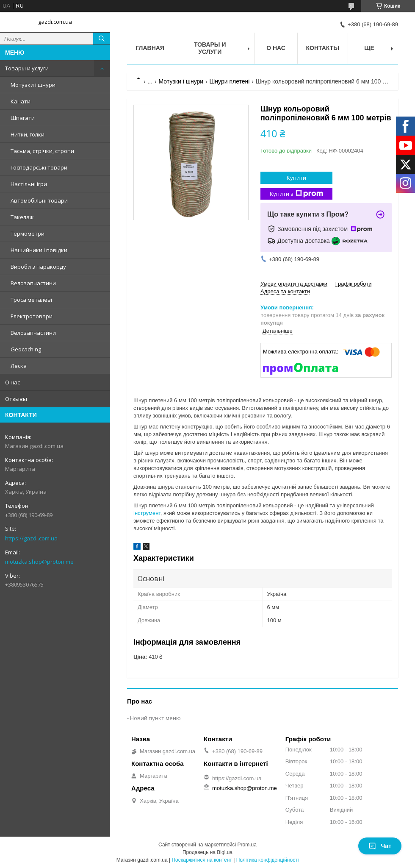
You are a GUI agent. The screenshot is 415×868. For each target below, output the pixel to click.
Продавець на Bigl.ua (207, 852)
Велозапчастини (33, 283)
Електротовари (32, 316)
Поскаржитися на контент (202, 860)
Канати (21, 101)
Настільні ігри (29, 184)
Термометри (28, 234)
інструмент (147, 513)
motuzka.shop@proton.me (39, 562)
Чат (380, 846)
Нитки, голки (28, 134)
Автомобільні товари (39, 200)
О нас (12, 382)
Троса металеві (31, 300)
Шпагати (23, 118)
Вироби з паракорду (38, 267)
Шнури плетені (230, 81)
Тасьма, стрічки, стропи (42, 151)
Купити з (296, 194)
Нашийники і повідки (39, 250)
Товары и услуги (27, 68)
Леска (19, 366)
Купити (296, 178)
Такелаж (22, 217)
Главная (150, 48)
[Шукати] (102, 39)
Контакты (323, 48)
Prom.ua (247, 845)
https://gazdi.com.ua (31, 538)
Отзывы (16, 399)
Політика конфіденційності (268, 860)
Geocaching (26, 349)
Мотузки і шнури (33, 85)
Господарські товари (39, 167)
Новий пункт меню (155, 718)
